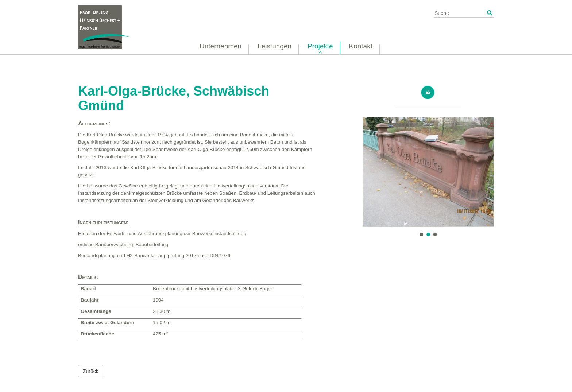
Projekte (320, 46)
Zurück (91, 371)
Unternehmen (221, 46)
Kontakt (361, 46)
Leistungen (275, 46)
